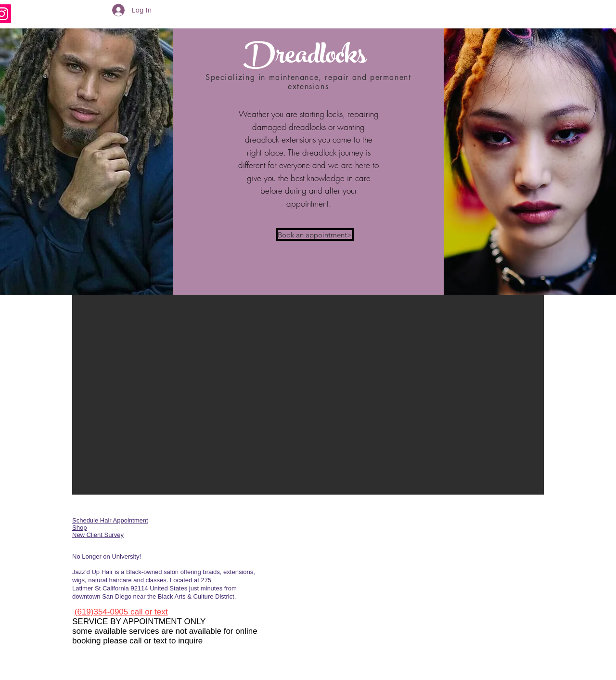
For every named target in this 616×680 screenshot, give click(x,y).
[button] (308, 395)
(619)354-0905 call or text (121, 612)
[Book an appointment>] (315, 235)
